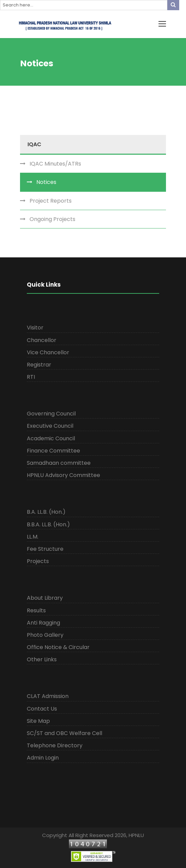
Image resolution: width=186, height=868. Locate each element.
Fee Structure (45, 549)
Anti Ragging (43, 623)
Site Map (38, 721)
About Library (45, 598)
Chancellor (42, 340)
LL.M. (33, 537)
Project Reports (51, 201)
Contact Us (42, 709)
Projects (38, 561)
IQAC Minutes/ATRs (55, 164)
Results (36, 610)
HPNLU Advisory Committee (63, 475)
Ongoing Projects (52, 219)
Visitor (35, 328)
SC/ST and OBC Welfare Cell (64, 733)
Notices (46, 182)
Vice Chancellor (48, 352)
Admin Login (43, 758)
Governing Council (51, 414)
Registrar (39, 365)
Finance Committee (53, 451)
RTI (31, 377)
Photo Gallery (45, 635)
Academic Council (51, 438)
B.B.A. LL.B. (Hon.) (48, 524)
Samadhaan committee (59, 463)
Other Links (42, 659)
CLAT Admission (48, 696)
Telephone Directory (55, 745)
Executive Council (50, 426)
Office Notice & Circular (58, 647)
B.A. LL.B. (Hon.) (46, 512)
